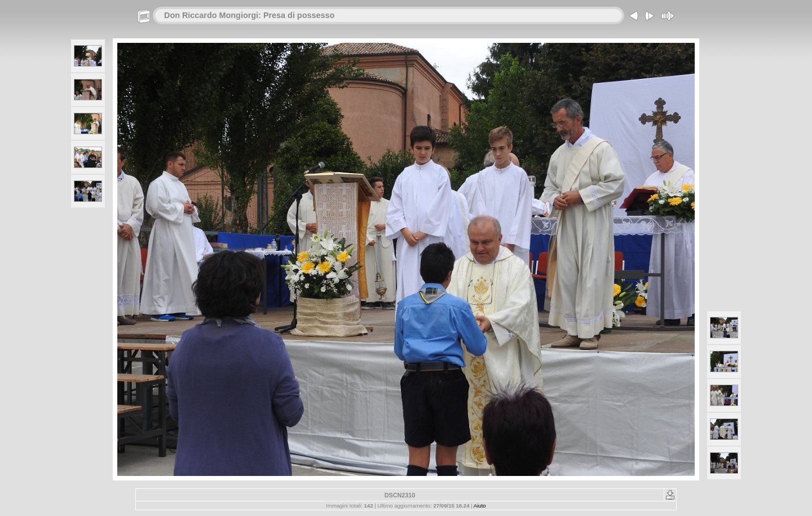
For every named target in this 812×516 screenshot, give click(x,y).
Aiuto (480, 506)
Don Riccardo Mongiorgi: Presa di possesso (249, 15)
